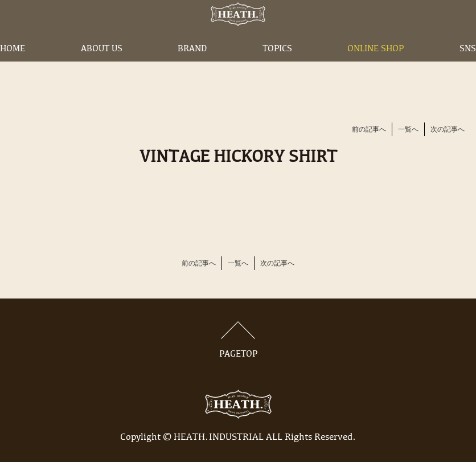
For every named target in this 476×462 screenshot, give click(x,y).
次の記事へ (448, 130)
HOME (13, 64)
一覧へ (408, 130)
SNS (468, 64)
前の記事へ (369, 130)
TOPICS (277, 64)
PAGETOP (238, 340)
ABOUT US (102, 64)
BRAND (192, 64)
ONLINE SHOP (376, 64)
